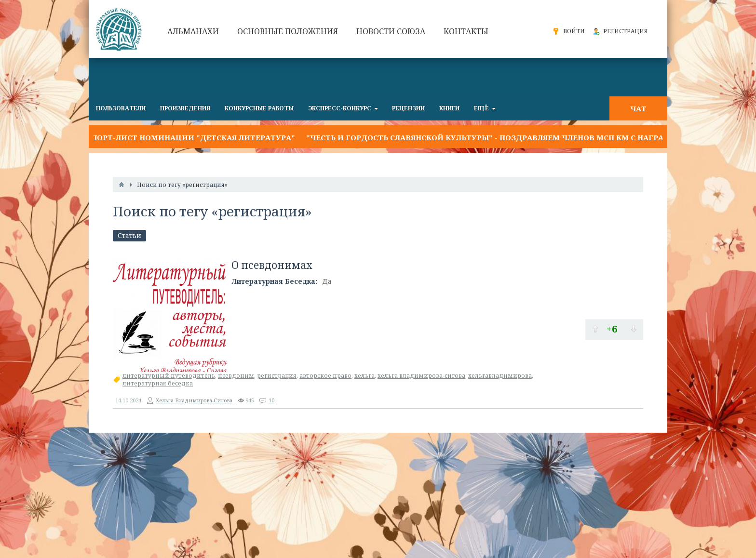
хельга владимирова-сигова (421, 376)
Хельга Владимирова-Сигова (194, 400)
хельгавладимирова (500, 376)
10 (271, 400)
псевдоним (236, 376)
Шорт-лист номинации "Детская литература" (192, 137)
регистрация (277, 376)
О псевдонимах (272, 265)
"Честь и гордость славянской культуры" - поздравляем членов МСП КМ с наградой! (495, 137)
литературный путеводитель (169, 376)
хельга (364, 376)
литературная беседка (158, 383)
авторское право (325, 376)
